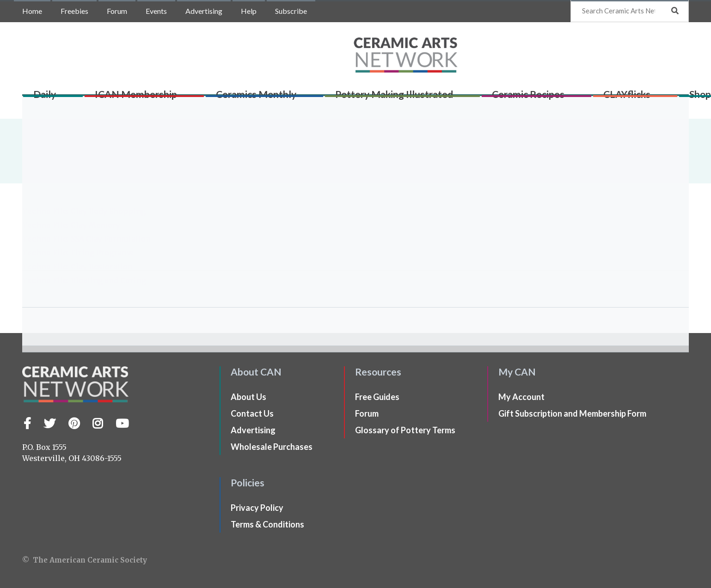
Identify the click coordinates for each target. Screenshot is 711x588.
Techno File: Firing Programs (78, 253)
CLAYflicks (596, 98)
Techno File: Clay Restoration (77, 267)
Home (32, 11)
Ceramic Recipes (505, 98)
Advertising (204, 11)
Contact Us (252, 413)
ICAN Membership (134, 98)
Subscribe (291, 11)
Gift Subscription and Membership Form (572, 413)
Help (249, 11)
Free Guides (377, 397)
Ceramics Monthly (246, 98)
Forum (117, 11)
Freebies (74, 11)
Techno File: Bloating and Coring (84, 280)
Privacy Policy (257, 508)
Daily (49, 98)
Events (156, 11)
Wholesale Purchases (272, 447)
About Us (248, 397)
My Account (521, 397)
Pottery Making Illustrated (377, 98)
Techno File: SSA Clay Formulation (86, 239)
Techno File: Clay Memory (71, 225)
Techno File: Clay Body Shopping (84, 211)
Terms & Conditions (267, 524)
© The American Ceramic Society (85, 560)
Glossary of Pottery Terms (405, 430)
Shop (662, 98)
